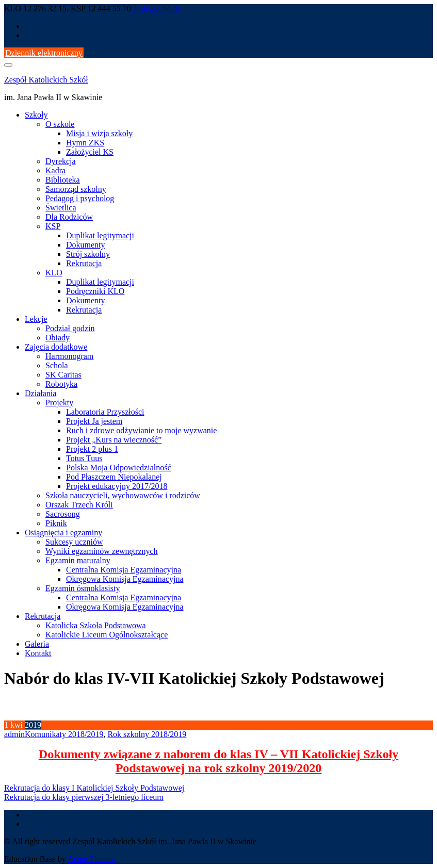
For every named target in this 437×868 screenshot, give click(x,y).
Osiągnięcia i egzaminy (63, 533)
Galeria (37, 644)
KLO (54, 273)
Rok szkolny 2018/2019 (147, 734)
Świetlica (61, 208)
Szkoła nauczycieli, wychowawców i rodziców (123, 495)
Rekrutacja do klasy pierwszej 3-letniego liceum (84, 797)
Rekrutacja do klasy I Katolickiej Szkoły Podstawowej (94, 788)
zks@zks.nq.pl (155, 9)
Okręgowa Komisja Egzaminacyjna (125, 579)
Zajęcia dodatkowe (56, 347)
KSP (53, 226)
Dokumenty (86, 245)
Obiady (58, 338)
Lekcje (36, 319)
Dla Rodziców (69, 217)
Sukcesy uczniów (74, 542)
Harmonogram (69, 356)
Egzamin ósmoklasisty (83, 588)
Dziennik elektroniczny (44, 53)
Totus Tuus (84, 458)
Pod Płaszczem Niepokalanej (114, 477)
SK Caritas (63, 375)
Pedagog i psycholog (80, 198)
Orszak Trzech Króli (79, 505)
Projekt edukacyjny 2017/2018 (117, 486)
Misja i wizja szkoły (99, 133)
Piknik (56, 523)
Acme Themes (92, 859)
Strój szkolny (88, 254)
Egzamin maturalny (78, 560)
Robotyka (61, 384)
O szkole (60, 124)
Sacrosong (63, 514)
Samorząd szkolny (76, 189)
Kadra (55, 170)
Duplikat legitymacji (100, 235)
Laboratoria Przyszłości (105, 412)
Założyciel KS (90, 152)
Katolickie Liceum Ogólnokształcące (107, 635)
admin (14, 734)
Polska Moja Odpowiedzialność (119, 468)
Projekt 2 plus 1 (92, 449)
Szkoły (36, 115)
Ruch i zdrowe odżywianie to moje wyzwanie (141, 430)
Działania (41, 393)
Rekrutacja (84, 263)
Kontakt (38, 653)
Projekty (59, 403)
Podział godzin (70, 328)
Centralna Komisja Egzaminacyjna (124, 570)
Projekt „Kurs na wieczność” (114, 440)
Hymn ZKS (85, 143)
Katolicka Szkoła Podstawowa (96, 625)
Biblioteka (63, 180)
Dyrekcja (61, 161)
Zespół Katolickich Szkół (46, 80)
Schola (57, 365)
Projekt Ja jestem (94, 421)
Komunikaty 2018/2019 (64, 734)
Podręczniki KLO (95, 291)
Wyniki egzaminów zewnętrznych (102, 551)
